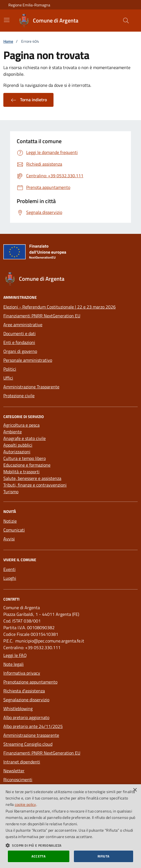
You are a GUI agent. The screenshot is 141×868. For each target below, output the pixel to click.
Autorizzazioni (17, 452)
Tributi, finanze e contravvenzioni (35, 485)
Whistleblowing (18, 708)
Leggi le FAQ (15, 655)
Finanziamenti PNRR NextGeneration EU (42, 316)
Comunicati (14, 530)
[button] (70, 845)
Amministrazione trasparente (31, 735)
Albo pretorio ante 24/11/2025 (33, 726)
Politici (10, 369)
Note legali (14, 664)
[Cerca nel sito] (126, 21)
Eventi (9, 569)
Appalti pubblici (18, 445)
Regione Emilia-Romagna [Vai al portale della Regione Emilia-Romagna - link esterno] (29, 5)
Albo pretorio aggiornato (26, 717)
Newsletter (14, 771)
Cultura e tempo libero (25, 458)
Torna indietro (28, 100)
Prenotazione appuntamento (30, 682)
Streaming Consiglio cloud (28, 744)
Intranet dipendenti (22, 762)
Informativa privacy (22, 673)
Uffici (8, 378)
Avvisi (9, 539)
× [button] (135, 790)
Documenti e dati (20, 333)
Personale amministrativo (28, 360)
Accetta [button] (38, 856)
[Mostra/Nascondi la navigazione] (7, 20)
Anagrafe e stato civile (25, 438)
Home (8, 41)
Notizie (10, 521)
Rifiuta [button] (104, 856)
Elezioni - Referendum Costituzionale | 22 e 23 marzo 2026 (59, 307)
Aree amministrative (23, 325)
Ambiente (13, 432)
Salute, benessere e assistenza (32, 478)
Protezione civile (19, 396)
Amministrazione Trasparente (31, 387)
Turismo (11, 492)
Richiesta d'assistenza (24, 691)
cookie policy (25, 804)
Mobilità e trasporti (21, 472)
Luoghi (10, 578)
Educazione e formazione (27, 465)
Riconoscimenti (18, 780)
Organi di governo (20, 351)
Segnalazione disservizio (26, 700)
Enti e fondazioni (19, 342)
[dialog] (70, 826)
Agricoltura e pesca (21, 425)
